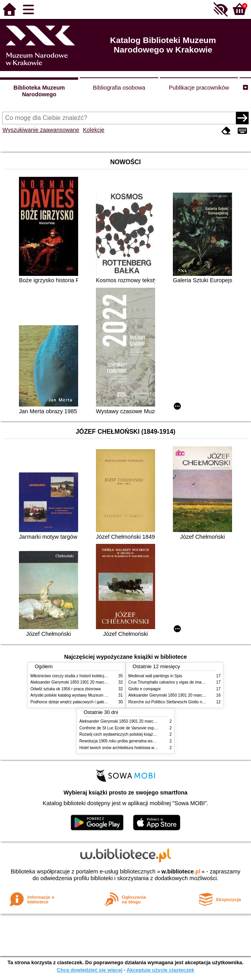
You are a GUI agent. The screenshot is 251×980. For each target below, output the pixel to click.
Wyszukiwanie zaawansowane (41, 130)
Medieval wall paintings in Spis (155, 676)
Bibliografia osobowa (119, 88)
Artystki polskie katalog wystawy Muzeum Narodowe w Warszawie (89, 695)
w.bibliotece (181, 871)
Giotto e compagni (144, 689)
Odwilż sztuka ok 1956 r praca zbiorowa (66, 689)
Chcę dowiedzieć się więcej (90, 970)
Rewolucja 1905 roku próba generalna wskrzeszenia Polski (131, 741)
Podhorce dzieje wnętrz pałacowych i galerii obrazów (77, 702)
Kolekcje (94, 130)
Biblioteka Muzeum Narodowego (39, 91)
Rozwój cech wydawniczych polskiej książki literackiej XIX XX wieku (139, 734)
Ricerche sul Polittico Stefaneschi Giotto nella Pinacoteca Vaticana (187, 702)
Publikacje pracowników (199, 88)
